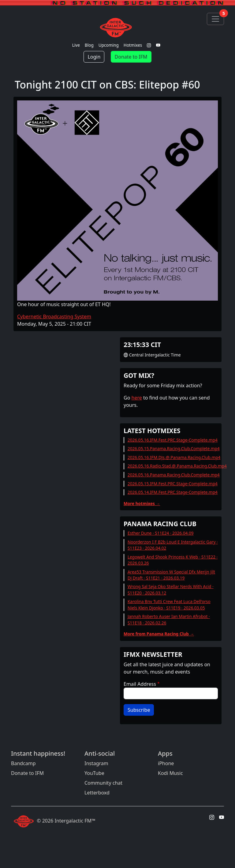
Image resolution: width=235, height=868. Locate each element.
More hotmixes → (142, 503)
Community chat (103, 783)
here (137, 398)
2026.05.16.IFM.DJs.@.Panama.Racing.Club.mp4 (174, 457)
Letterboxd (97, 793)
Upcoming (109, 45)
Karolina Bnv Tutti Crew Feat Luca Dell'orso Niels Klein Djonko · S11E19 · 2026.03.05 (169, 604)
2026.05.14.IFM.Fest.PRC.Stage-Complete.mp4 (173, 492)
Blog (89, 45)
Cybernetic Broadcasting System (54, 316)
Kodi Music (170, 773)
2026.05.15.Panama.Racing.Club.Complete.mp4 (174, 448)
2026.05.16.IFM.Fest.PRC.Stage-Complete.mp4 (173, 440)
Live (76, 45)
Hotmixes (133, 45)
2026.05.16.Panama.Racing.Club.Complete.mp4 (174, 475)
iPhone (166, 763)
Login (94, 57)
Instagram (96, 763)
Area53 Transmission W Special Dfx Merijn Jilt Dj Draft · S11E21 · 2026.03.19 (171, 575)
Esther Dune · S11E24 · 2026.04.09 (161, 533)
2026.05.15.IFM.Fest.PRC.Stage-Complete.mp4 (173, 484)
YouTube (94, 773)
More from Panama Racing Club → (159, 634)
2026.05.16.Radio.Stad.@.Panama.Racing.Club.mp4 (177, 466)
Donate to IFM (131, 57)
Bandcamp (23, 763)
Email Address (140, 684)
